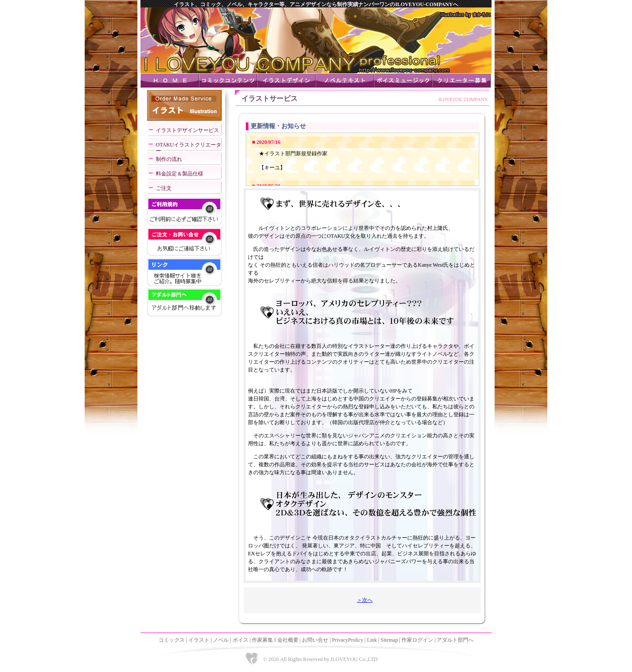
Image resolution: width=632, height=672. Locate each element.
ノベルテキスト (345, 80)
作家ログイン (417, 640)
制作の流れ (169, 159)
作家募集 (262, 640)
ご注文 (164, 188)
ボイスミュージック (403, 80)
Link (372, 640)
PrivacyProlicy (347, 640)
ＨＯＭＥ (170, 80)
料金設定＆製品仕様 (180, 174)
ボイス (241, 640)
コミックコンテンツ (228, 80)
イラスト (199, 640)
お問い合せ (315, 640)
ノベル (221, 640)
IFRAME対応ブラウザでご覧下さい (363, 159)
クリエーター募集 (461, 80)
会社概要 (288, 640)
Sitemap (389, 640)
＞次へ (365, 600)
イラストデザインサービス (187, 130)
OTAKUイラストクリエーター (189, 147)
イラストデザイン (286, 80)
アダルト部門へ (455, 640)
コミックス (172, 640)
